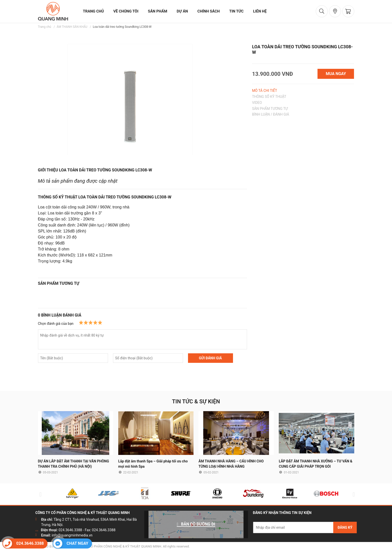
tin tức (236, 11)
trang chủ (93, 11)
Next (353, 494)
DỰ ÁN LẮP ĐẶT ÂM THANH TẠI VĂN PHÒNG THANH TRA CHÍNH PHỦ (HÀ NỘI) (74, 464)
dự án (182, 11)
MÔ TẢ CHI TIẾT (264, 91)
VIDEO (257, 103)
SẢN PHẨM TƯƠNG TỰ (270, 109)
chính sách (209, 11)
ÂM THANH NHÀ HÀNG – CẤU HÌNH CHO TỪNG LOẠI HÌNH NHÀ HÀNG (231, 464)
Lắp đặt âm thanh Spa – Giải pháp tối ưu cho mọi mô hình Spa (153, 464)
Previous (39, 494)
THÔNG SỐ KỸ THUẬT (269, 97)
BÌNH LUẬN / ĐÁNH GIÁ (270, 114)
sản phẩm (158, 11)
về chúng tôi (126, 11)
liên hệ (260, 11)
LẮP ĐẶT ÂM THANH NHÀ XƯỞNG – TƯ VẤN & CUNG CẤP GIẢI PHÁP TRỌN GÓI (315, 464)
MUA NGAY (336, 74)
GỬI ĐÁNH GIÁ (210, 358)
